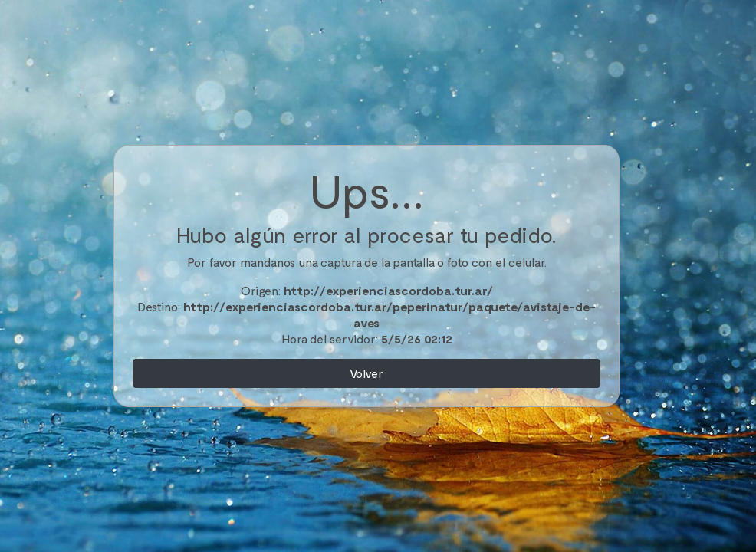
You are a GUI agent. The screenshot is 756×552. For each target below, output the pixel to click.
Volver (366, 373)
